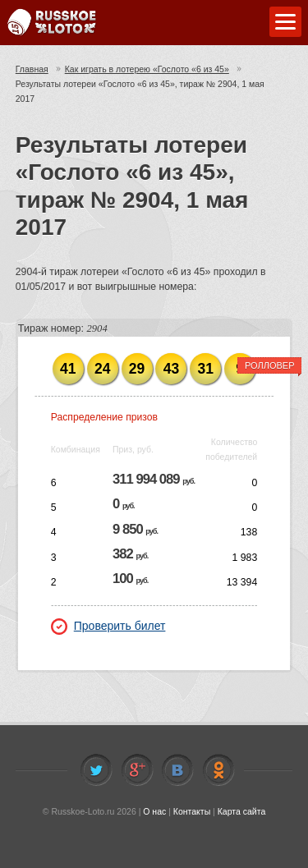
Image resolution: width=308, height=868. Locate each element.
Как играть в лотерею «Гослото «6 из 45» (147, 69)
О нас (154, 811)
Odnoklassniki (218, 770)
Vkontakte (177, 770)
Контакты (192, 811)
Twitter (96, 770)
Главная (32, 69)
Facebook (137, 770)
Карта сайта (242, 811)
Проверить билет (108, 626)
